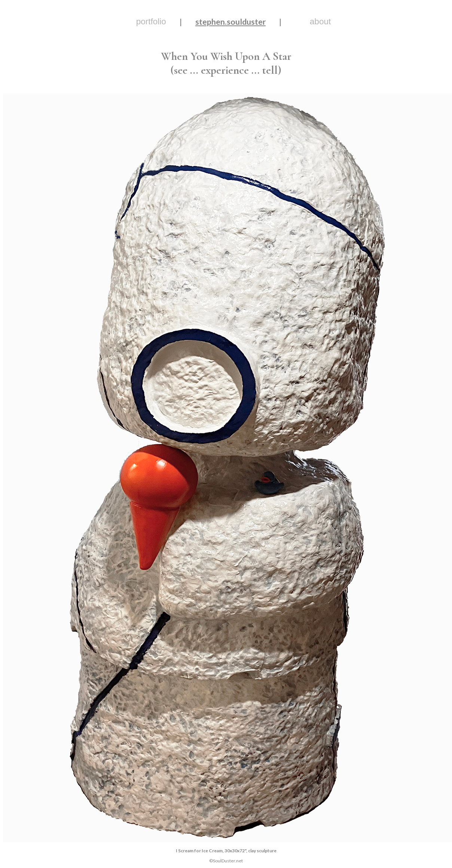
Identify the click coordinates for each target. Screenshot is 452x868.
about (320, 22)
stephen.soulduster (230, 22)
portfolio (151, 22)
